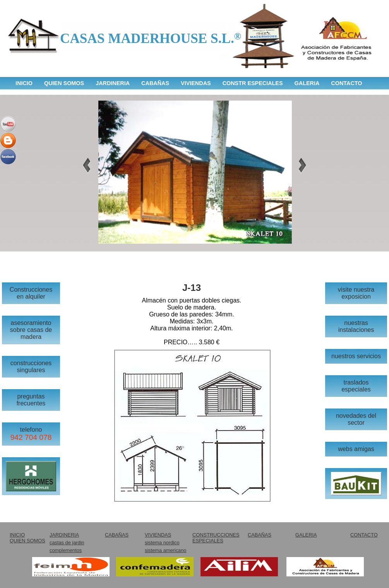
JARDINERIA (113, 83)
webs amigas (356, 449)
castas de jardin (67, 543)
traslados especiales (356, 386)
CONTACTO (346, 83)
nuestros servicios (356, 356)
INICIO (24, 83)
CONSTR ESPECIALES (253, 83)
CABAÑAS (155, 83)
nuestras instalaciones (356, 326)
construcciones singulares (31, 367)
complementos (66, 550)
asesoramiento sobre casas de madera (31, 330)
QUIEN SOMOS (64, 83)
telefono (31, 434)
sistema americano (165, 550)
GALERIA (307, 83)
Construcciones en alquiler (31, 293)
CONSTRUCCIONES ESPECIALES (216, 538)
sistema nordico (162, 543)
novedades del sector (356, 419)
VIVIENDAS (196, 83)
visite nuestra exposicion (356, 293)
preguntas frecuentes (31, 400)
